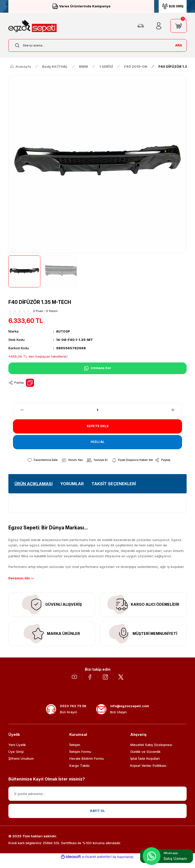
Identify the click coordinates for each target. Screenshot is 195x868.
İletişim (75, 752)
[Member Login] (159, 26)
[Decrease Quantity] (19, 410)
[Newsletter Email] (97, 801)
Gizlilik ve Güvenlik (145, 759)
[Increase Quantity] (176, 410)
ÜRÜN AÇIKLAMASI (34, 484)
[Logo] (32, 26)
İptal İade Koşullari (145, 766)
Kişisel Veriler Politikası (148, 773)
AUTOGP (64, 331)
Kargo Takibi (79, 773)
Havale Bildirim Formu (87, 766)
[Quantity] (97, 410)
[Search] (97, 45)
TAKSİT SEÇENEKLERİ (114, 484)
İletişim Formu (80, 759)
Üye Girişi (16, 759)
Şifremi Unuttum (21, 766)
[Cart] (178, 26)
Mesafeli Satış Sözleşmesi (151, 752)
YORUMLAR (72, 484)
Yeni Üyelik (17, 752)
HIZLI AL (97, 442)
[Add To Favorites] (39, 460)
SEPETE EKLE (98, 426)
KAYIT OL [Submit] (97, 818)
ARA (179, 45)
